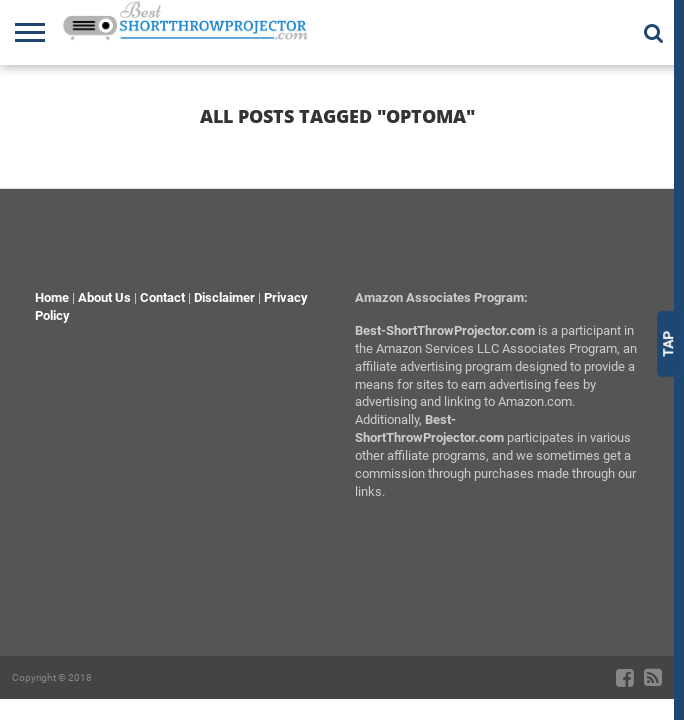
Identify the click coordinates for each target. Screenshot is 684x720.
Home (52, 297)
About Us (104, 297)
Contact (162, 297)
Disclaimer (224, 297)
